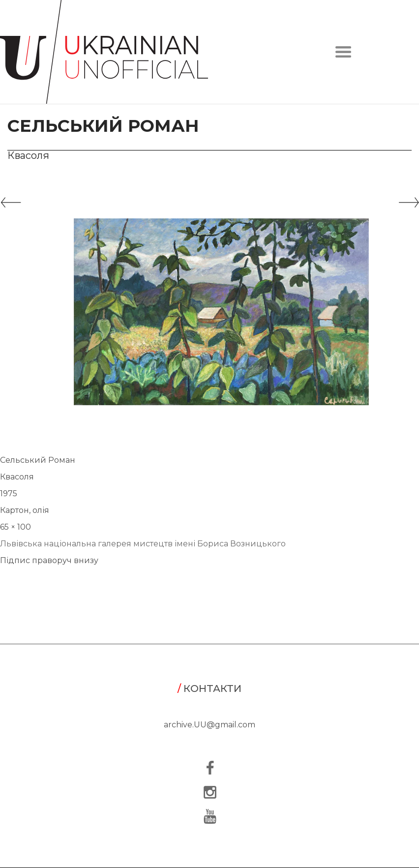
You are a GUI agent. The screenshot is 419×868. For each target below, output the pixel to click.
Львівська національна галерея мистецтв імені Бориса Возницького (143, 544)
